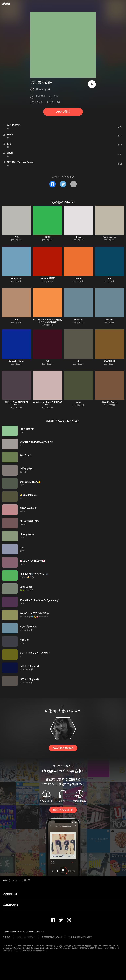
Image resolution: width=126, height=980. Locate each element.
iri (49, 89)
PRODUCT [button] (10, 894)
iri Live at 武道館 (47, 278)
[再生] (92, 84)
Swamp (78, 278)
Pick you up (16, 278)
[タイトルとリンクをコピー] (73, 184)
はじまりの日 (24, 880)
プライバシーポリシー (26, 937)
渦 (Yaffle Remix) (110, 402)
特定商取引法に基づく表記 (80, 937)
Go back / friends (16, 361)
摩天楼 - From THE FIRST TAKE (17, 404)
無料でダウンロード (63, 810)
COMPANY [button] (11, 905)
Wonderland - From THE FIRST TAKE (47, 404)
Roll (47, 361)
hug (17, 320)
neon (79, 402)
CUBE (47, 237)
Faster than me (110, 237)
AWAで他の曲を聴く (63, 748)
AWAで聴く (63, 112)
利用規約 (7, 937)
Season (110, 320)
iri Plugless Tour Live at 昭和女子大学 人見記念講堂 (48, 321)
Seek (78, 237)
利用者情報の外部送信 (52, 937)
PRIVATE (78, 320)
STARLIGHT (110, 361)
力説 (17, 237)
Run (110, 278)
